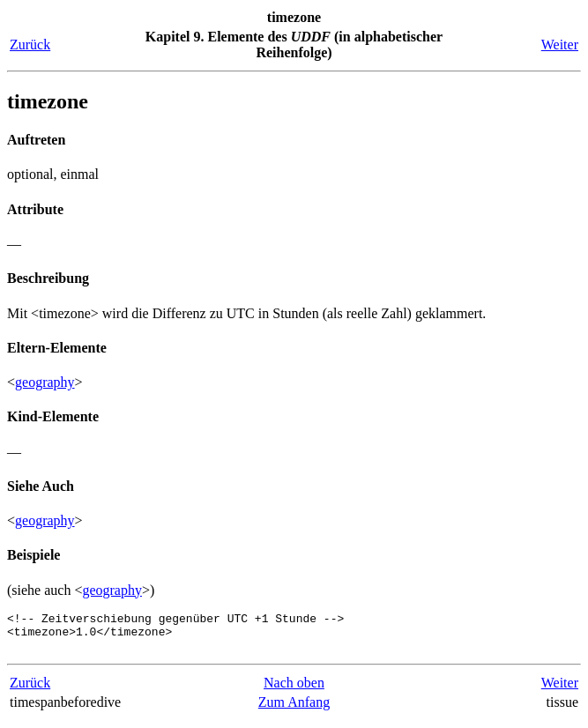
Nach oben (294, 691)
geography (45, 382)
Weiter (560, 45)
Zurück (30, 45)
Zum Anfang (294, 710)
